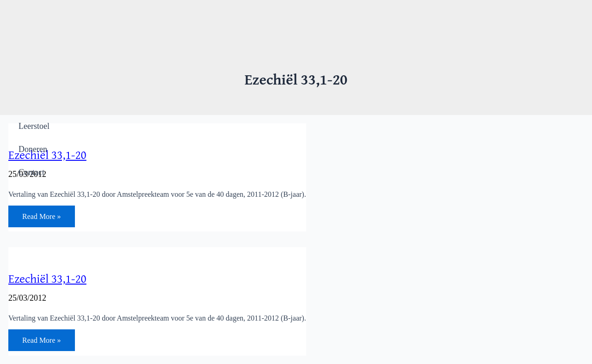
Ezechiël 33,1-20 (47, 278)
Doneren (33, 149)
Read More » (41, 218)
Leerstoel (34, 126)
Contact (31, 172)
